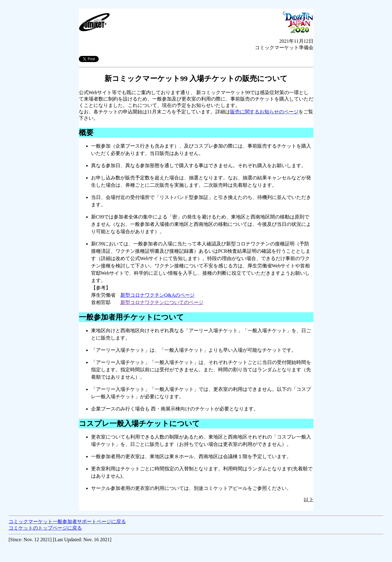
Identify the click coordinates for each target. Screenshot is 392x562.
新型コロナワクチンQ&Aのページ (158, 295)
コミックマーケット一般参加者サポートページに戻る (67, 522)
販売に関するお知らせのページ (264, 112)
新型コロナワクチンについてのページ (162, 302)
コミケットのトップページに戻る (45, 528)
